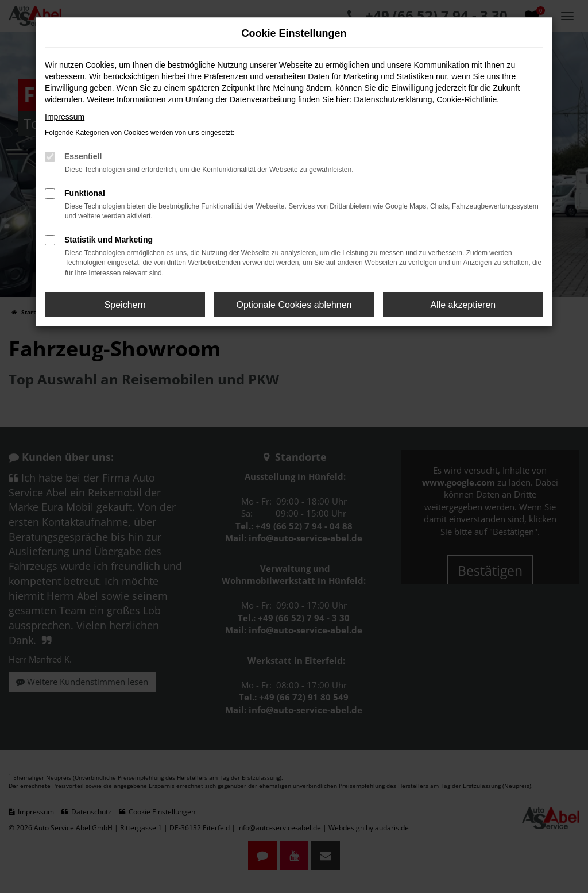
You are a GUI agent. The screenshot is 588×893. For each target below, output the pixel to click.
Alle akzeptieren (463, 305)
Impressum (65, 117)
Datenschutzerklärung (393, 99)
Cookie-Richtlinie (467, 99)
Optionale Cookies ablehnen (294, 305)
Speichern (125, 305)
